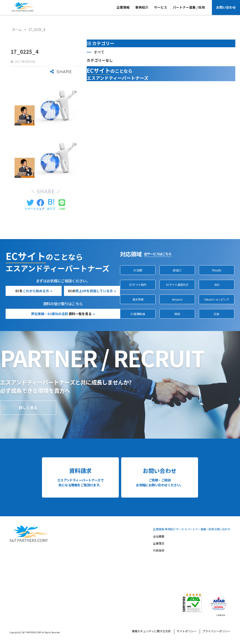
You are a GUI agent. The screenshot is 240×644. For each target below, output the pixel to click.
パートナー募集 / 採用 (189, 7)
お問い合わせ (226, 7)
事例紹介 (142, 7)
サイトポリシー (187, 631)
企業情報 (123, 7)
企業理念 (159, 544)
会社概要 (159, 537)
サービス (161, 7)
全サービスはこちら (158, 254)
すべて (99, 52)
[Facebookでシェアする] (40, 205)
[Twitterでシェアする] (30, 205)
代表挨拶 (159, 551)
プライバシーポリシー (216, 631)
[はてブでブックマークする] (51, 205)
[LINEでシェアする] (62, 205)
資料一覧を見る (61, 314)
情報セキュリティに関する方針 (151, 631)
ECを (32, 291)
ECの (90, 291)
